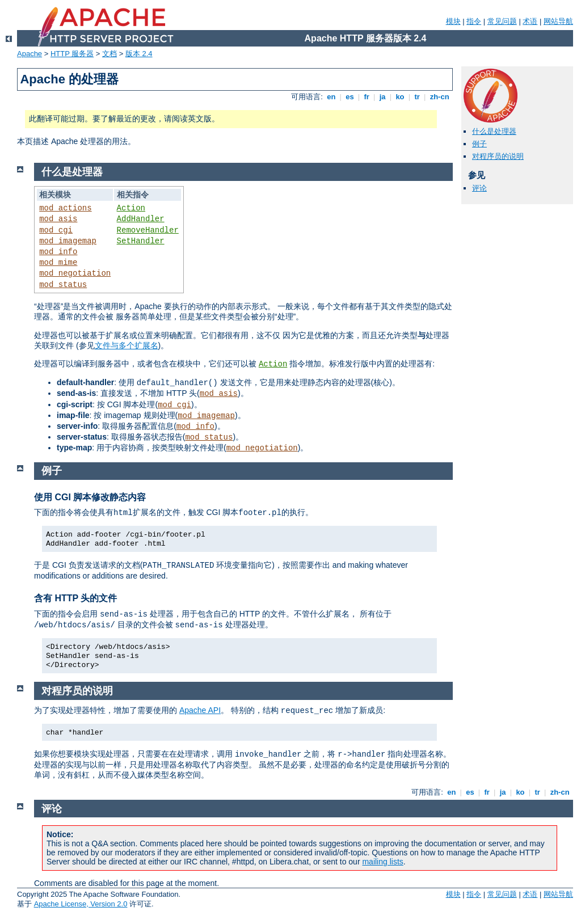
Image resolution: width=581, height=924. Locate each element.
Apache (30, 54)
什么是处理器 (494, 131)
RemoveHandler (148, 230)
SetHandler (141, 241)
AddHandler (141, 219)
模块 (453, 21)
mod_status (63, 285)
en (331, 97)
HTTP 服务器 (72, 54)
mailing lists (382, 862)
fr (367, 97)
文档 (110, 54)
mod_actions (65, 208)
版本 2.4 (139, 54)
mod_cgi (56, 230)
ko (400, 97)
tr (417, 97)
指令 (474, 21)
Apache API (200, 710)
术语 (530, 21)
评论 (479, 188)
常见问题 (502, 21)
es (350, 97)
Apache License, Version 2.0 (81, 904)
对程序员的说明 (498, 156)
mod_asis (58, 219)
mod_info (58, 252)
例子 (479, 144)
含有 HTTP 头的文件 (75, 598)
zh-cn (439, 97)
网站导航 (558, 21)
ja (382, 97)
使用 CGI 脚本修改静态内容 (90, 497)
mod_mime (58, 263)
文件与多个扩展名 (127, 345)
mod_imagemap (68, 241)
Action (131, 208)
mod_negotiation (75, 273)
